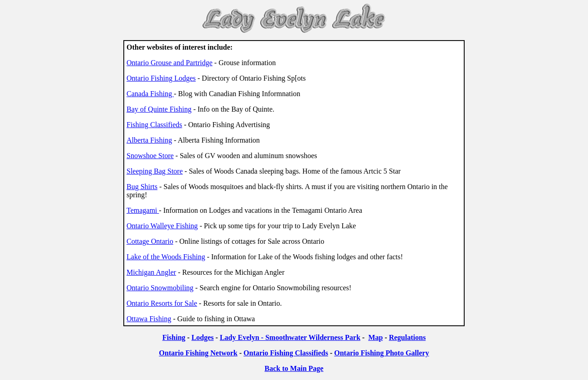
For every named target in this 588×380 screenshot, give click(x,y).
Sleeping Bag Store (155, 171)
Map (375, 337)
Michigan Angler (151, 272)
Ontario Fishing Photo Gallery (381, 353)
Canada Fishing (150, 94)
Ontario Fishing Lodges (161, 78)
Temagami (143, 210)
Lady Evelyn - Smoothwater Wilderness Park (290, 337)
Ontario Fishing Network (198, 353)
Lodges (203, 337)
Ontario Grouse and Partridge (170, 63)
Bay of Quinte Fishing (159, 109)
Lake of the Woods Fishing (166, 257)
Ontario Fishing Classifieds (286, 353)
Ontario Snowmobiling (160, 288)
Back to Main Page (294, 368)
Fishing (174, 337)
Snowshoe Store (150, 156)
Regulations (407, 337)
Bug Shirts (142, 187)
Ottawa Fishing (149, 319)
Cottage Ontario (150, 241)
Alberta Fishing (149, 140)
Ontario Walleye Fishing (162, 226)
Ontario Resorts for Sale (162, 303)
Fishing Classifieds (154, 125)
